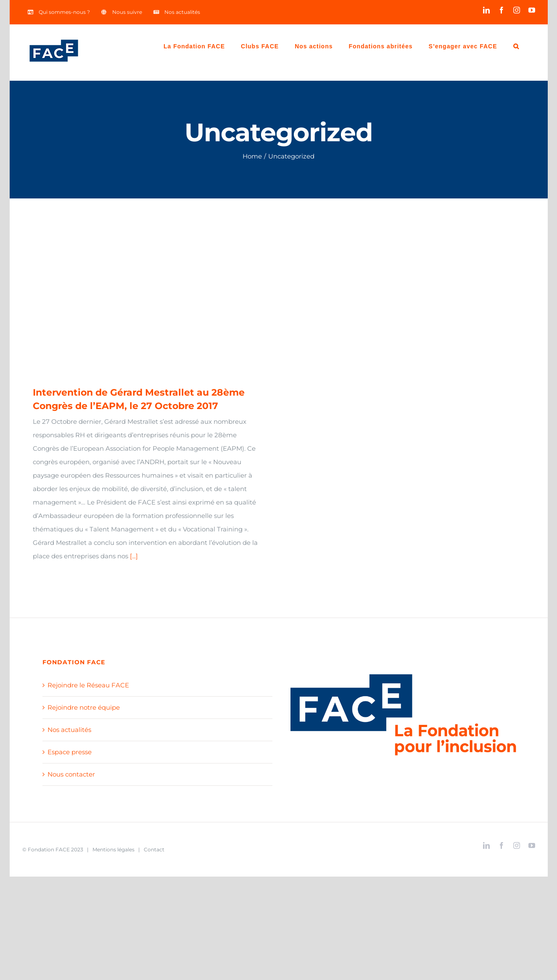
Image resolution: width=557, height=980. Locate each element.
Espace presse (70, 752)
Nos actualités (69, 730)
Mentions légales (114, 849)
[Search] (516, 45)
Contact (154, 849)
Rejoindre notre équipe (84, 707)
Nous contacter (71, 774)
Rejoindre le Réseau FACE (88, 685)
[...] (134, 556)
